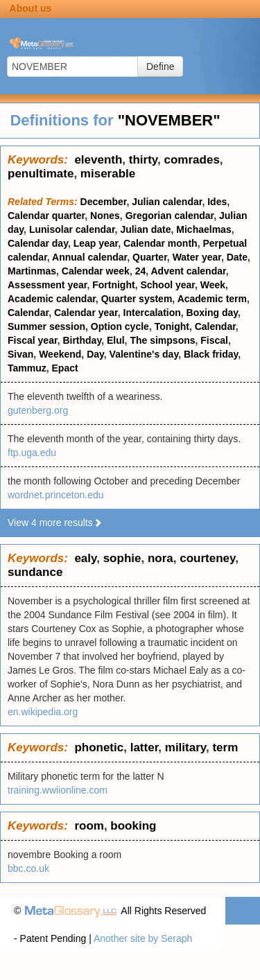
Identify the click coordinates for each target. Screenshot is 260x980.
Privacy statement (144, 966)
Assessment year (47, 285)
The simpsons (162, 340)
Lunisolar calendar (72, 229)
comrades (192, 160)
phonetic (99, 747)
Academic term (212, 299)
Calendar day (38, 243)
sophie (122, 558)
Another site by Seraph (143, 938)
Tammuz (27, 368)
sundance (35, 572)
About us (31, 8)
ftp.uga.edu (32, 453)
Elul (116, 340)
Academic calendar (52, 299)
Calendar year (86, 313)
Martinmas (32, 271)
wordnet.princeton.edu (56, 495)
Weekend (60, 354)
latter (145, 747)
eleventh (98, 160)
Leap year (96, 243)
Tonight (172, 326)
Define (160, 67)
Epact (65, 368)
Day (95, 354)
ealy (85, 558)
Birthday (82, 340)
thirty (143, 160)
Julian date (145, 229)
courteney (207, 558)
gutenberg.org (38, 410)
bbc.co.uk (28, 868)
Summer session (46, 326)
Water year (197, 257)
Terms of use (218, 966)
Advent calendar (189, 271)
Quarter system (137, 299)
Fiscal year (33, 340)
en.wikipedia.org (43, 712)
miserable (108, 174)
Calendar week (96, 271)
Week (213, 285)
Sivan (20, 354)
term (225, 747)
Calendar (28, 313)
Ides (217, 202)
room (89, 826)
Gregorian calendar (170, 216)
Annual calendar (89, 257)
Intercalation (152, 313)
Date (237, 257)
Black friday (211, 354)
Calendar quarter (46, 216)
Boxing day (212, 313)
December (104, 202)
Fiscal (214, 340)
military (185, 747)
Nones (105, 216)
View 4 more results (55, 523)
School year (167, 285)
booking (133, 826)
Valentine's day (144, 354)
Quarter (150, 257)
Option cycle (120, 326)
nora (161, 558)
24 (141, 271)
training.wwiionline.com (58, 790)
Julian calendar (167, 202)
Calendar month (161, 243)
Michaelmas (203, 229)
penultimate (41, 174)
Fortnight (113, 285)
